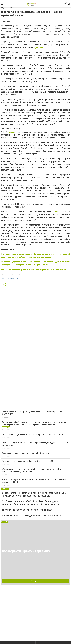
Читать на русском (6, 21)
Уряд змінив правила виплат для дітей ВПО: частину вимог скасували (33, 453)
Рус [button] (65, 4)
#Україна (3, 278)
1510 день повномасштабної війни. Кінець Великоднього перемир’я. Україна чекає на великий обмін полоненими (31, 503)
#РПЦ (17, 278)
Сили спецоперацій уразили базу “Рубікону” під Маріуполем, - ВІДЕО (32, 435)
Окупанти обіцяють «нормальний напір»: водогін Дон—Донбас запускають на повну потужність (35, 444)
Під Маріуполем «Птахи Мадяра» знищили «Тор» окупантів (32, 515)
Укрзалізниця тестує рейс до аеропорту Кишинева (27, 510)
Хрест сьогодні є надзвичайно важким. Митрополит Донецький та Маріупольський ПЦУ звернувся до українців (34, 494)
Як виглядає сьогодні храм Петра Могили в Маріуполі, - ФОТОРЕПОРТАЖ (33, 269)
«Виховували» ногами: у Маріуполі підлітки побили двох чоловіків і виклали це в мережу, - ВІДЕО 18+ (32, 470)
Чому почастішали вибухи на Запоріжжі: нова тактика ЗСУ (28, 461)
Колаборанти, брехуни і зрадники (26, 551)
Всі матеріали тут (36, 581)
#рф (8, 278)
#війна (12, 278)
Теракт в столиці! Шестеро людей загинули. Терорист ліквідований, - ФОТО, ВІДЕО (33, 413)
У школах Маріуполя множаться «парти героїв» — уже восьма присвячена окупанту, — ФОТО (35, 481)
